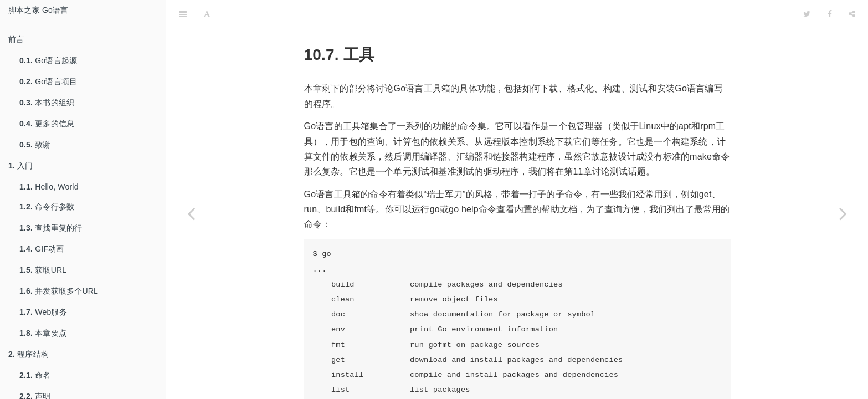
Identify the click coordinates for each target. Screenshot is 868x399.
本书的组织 (47, 103)
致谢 (35, 145)
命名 (35, 375)
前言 (16, 39)
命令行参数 (47, 207)
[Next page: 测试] (843, 213)
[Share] (852, 14)
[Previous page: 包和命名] (191, 213)
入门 (21, 166)
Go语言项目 (48, 81)
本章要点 (43, 333)
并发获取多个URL (59, 291)
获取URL (43, 270)
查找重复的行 (51, 228)
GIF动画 (42, 249)
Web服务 (43, 312)
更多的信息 (47, 124)
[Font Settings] (207, 14)
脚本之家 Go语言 (38, 10)
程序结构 (29, 354)
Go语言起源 (48, 60)
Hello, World (49, 187)
